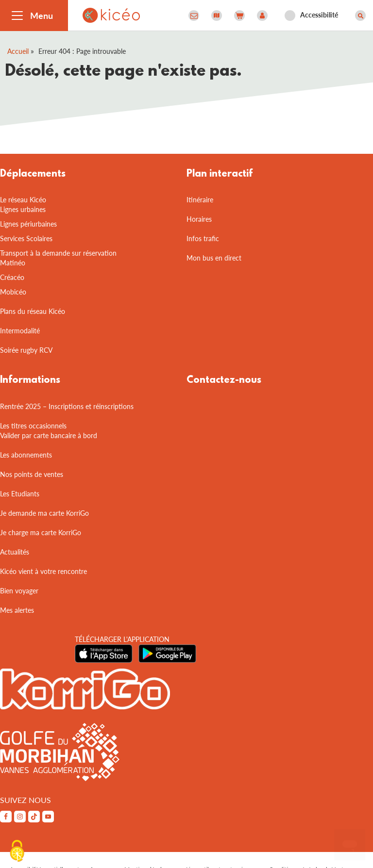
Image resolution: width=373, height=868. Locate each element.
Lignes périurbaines (28, 224)
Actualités (15, 552)
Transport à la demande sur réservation (58, 253)
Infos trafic (203, 238)
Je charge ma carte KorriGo (41, 532)
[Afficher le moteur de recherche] (360, 16)
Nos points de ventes (32, 474)
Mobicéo (13, 292)
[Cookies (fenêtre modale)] (17, 852)
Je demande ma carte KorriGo (44, 513)
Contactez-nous (224, 380)
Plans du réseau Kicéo (33, 311)
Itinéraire (200, 200)
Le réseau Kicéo (23, 200)
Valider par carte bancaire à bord (49, 435)
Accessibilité (319, 15)
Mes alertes (17, 610)
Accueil (18, 51)
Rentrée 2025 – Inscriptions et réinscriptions (67, 406)
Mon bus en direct (214, 258)
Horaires (199, 219)
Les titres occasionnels (33, 426)
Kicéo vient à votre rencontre (43, 571)
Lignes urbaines (23, 209)
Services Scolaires (26, 238)
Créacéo (12, 277)
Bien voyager (19, 591)
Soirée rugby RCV (26, 350)
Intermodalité (20, 331)
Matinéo (13, 263)
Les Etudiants (20, 494)
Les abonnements (26, 455)
